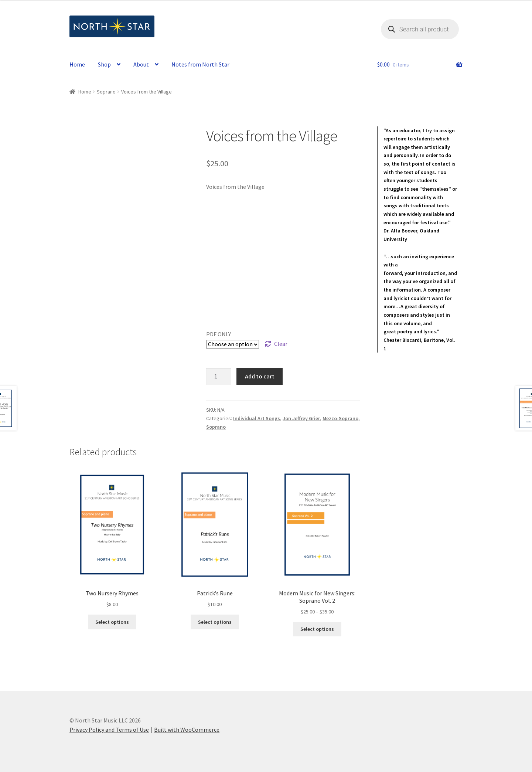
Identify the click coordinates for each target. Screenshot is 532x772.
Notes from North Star (200, 64)
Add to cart (260, 376)
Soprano (106, 92)
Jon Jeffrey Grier (301, 418)
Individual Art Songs (257, 418)
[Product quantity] (219, 377)
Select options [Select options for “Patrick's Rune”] (215, 622)
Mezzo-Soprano (340, 418)
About (141, 64)
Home (77, 64)
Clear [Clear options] (281, 344)
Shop (104, 64)
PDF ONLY (219, 334)
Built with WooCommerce (187, 730)
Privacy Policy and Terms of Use (109, 730)
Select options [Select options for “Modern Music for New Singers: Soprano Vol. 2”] (317, 629)
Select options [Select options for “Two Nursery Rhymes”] (112, 622)
